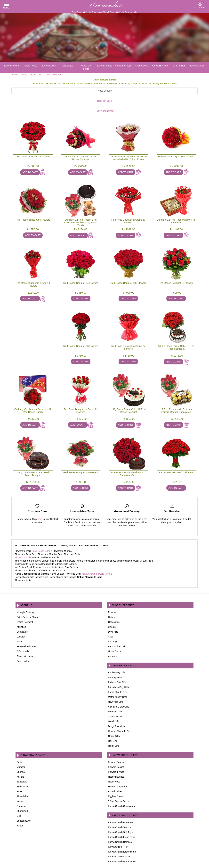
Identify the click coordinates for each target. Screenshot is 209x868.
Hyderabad (22, 771)
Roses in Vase (102, 96)
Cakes (111, 602)
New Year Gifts (116, 687)
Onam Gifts (114, 721)
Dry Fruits (113, 617)
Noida (20, 786)
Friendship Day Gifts (118, 672)
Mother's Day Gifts (117, 682)
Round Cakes (115, 776)
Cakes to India (24, 646)
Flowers (112, 597)
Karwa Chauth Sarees (119, 841)
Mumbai (21, 752)
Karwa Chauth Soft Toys (120, 817)
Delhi (19, 747)
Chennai (21, 757)
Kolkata (20, 762)
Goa (19, 801)
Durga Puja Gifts (117, 711)
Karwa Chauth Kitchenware (122, 837)
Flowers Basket (116, 752)
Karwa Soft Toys (123, 66)
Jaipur (20, 810)
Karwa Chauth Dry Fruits (121, 807)
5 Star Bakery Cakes (119, 786)
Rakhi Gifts (114, 731)
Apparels (113, 641)
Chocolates (67, 66)
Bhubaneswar (24, 806)
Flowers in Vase (116, 757)
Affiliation (21, 612)
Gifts (110, 622)
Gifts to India (23, 636)
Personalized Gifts (117, 631)
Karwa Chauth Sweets (119, 812)
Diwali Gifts (114, 706)
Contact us (22, 617)
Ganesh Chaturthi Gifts (120, 716)
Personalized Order (27, 631)
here (40, 504)
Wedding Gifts (115, 696)
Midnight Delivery (25, 597)
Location (21, 622)
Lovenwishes (104, 5)
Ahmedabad (23, 781)
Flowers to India (23, 542)
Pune (19, 776)
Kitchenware (142, 66)
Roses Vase (114, 767)
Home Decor (115, 636)
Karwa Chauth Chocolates (121, 791)
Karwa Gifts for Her (118, 832)
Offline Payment (25, 607)
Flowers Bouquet (117, 747)
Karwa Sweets (105, 66)
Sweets (112, 612)
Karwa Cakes (49, 66)
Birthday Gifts (115, 662)
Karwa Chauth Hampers (120, 827)
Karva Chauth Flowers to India (97, 559)
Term (19, 626)
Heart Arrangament (165, 96)
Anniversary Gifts (117, 657)
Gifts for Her (179, 66)
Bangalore (22, 767)
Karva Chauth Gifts (118, 677)
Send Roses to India (42, 536)
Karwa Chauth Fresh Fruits (122, 822)
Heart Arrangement (118, 771)
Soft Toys (113, 626)
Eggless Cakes (116, 781)
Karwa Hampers (160, 66)
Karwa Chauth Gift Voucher (122, 846)
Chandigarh (23, 796)
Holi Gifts (113, 726)
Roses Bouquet (42, 91)
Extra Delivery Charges (28, 602)
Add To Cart (30, 157)
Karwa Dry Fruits (86, 67)
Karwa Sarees (197, 66)
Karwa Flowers (12, 66)
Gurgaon (21, 791)
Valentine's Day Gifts (119, 692)
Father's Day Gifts (117, 667)
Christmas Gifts (116, 701)
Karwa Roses (30, 66)
